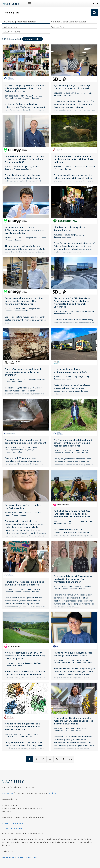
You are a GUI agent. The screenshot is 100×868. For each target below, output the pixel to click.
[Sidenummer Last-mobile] (71, 759)
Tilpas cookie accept (12, 828)
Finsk (34, 857)
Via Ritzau (52, 793)
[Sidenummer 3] (43, 759)
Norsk (20, 857)
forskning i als (33, 39)
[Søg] (47, 13)
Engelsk (13, 857)
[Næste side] (64, 759)
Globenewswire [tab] (10, 27)
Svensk (27, 857)
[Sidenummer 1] (29, 759)
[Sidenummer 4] (50, 759)
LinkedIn (6, 823)
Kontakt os (8, 793)
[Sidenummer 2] (36, 759)
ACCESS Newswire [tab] (12, 32)
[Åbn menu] (30, 3)
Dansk (5, 857)
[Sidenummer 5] (57, 759)
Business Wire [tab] (57, 27)
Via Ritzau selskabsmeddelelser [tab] (69, 22)
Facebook (16, 823)
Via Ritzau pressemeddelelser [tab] (20, 22)
